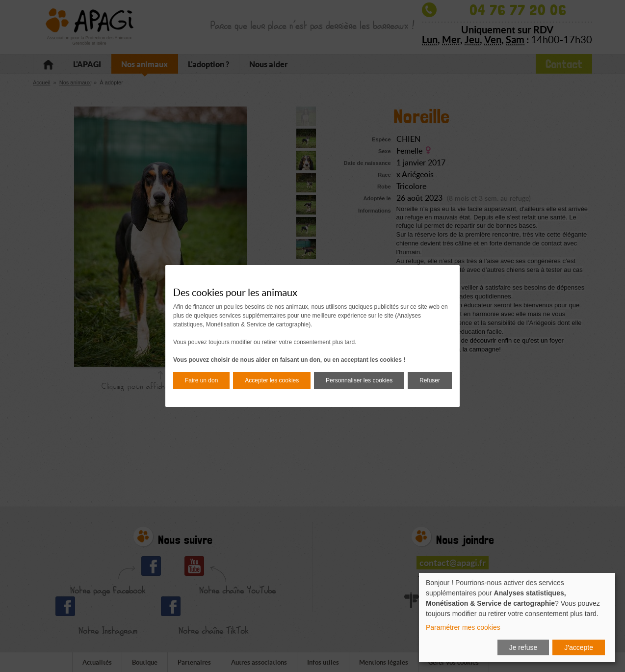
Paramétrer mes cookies (463, 627)
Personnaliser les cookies (359, 380)
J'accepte (579, 647)
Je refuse (523, 647)
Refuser (430, 380)
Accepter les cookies (272, 380)
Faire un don (201, 380)
